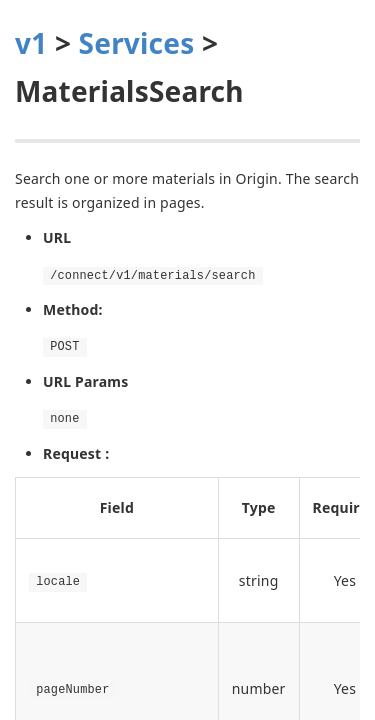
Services (137, 43)
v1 (31, 43)
